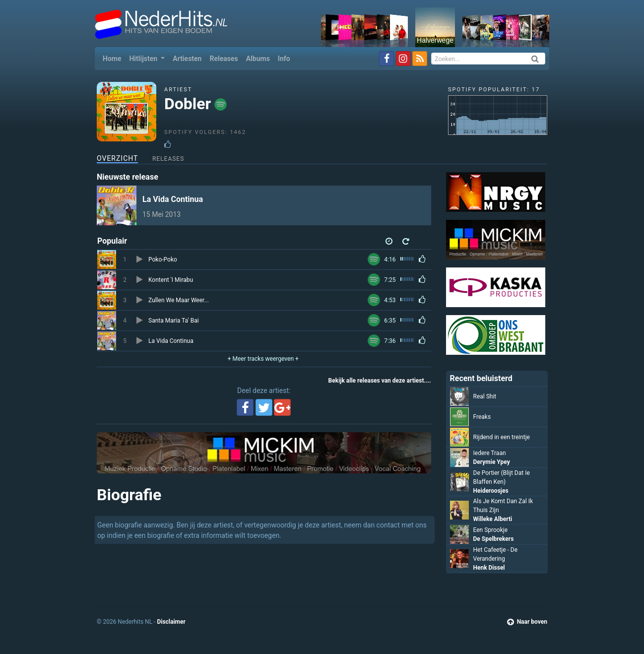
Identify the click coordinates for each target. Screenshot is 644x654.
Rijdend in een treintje (502, 437)
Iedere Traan (490, 453)
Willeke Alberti (493, 519)
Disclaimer (171, 622)
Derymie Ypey (492, 462)
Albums (258, 59)
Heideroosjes (491, 491)
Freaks (482, 417)
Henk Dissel (489, 568)
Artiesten (187, 59)
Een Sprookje (491, 530)
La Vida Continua (173, 199)
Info (284, 59)
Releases (224, 59)
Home (114, 58)
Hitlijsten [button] (144, 59)
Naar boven (527, 622)
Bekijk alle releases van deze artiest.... (380, 381)
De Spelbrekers (494, 539)
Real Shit (485, 396)
